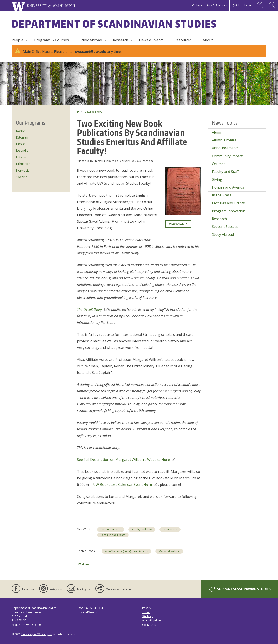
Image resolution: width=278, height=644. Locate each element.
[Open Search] (272, 5)
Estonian (22, 137)
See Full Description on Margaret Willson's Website (126, 460)
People (18, 40)
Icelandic (22, 150)
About (208, 40)
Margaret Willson (169, 551)
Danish (21, 131)
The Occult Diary (92, 309)
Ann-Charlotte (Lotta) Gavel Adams (126, 551)
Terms (146, 612)
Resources (183, 40)
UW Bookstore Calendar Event (125, 485)
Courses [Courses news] (219, 164)
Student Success (225, 227)
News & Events (151, 40)
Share (83, 564)
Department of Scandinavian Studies (114, 24)
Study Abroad (91, 40)
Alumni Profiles (224, 140)
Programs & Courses (51, 40)
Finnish (21, 144)
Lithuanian (23, 164)
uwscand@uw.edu (91, 52)
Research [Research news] (219, 219)
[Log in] (260, 5)
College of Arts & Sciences (209, 5)
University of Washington (37, 634)
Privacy (147, 608)
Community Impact (227, 156)
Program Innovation (229, 211)
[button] (183, 191)
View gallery (178, 224)
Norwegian (24, 170)
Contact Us (149, 625)
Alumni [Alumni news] (218, 132)
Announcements (111, 529)
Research (121, 40)
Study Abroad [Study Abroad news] (223, 234)
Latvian (21, 157)
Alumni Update (152, 620)
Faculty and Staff (142, 529)
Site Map (147, 616)
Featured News (93, 112)
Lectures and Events (113, 535)
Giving (217, 179)
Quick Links (240, 5)
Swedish (22, 177)
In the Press (170, 529)
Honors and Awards (228, 187)
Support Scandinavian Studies (240, 589)
